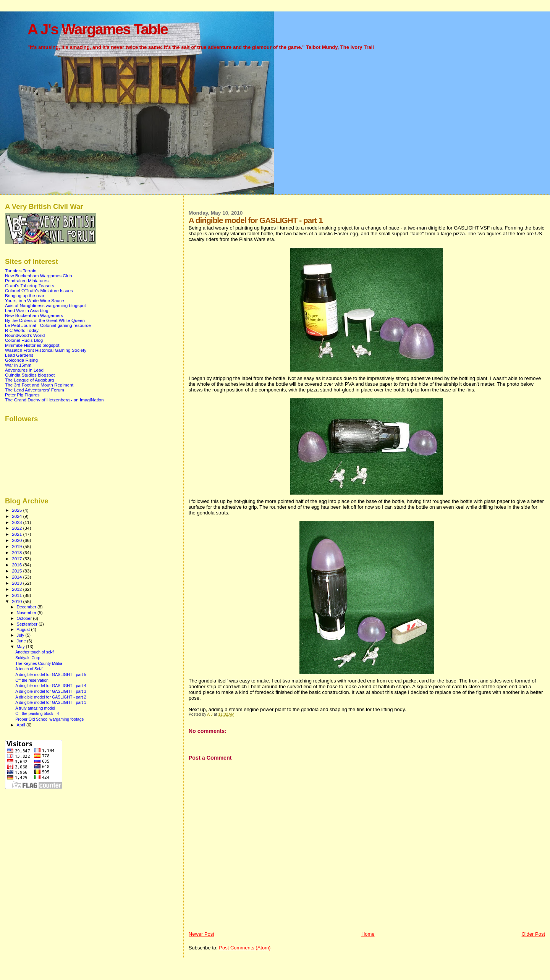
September (28, 624)
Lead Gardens (19, 355)
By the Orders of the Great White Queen (45, 320)
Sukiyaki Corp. (28, 658)
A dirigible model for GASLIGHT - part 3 (51, 691)
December (27, 607)
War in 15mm (18, 365)
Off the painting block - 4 (37, 713)
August (24, 629)
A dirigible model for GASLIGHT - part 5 (51, 674)
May (21, 647)
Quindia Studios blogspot (30, 375)
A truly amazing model (35, 708)
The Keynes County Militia (39, 663)
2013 (17, 583)
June (22, 641)
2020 (17, 540)
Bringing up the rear (25, 295)
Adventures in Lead (24, 370)
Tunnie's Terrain (21, 271)
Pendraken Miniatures (27, 281)
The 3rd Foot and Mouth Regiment (39, 385)
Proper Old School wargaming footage (49, 719)
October (25, 618)
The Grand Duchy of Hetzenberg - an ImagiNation (54, 400)
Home (368, 934)
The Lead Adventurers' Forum (35, 390)
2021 (17, 534)
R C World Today (22, 330)
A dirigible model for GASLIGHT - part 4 (51, 686)
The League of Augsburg (29, 380)
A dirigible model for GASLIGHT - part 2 (51, 697)
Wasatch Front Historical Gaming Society (46, 350)
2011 (17, 595)
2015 (17, 571)
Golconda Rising (21, 360)
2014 (17, 577)
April (22, 725)
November (27, 613)
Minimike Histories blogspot (32, 345)
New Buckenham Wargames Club (38, 276)
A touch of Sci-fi (29, 669)
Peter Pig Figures (22, 395)
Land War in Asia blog (27, 310)
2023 (17, 522)
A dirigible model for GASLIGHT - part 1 (51, 702)
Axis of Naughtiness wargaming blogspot (45, 305)
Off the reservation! (32, 680)
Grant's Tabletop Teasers (30, 285)
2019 (17, 546)
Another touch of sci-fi (35, 652)
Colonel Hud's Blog (24, 340)
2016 (17, 565)
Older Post (533, 934)
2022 (17, 528)
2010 (17, 601)
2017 (17, 559)
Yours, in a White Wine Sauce (35, 300)
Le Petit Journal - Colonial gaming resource (48, 325)
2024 (17, 516)
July (21, 635)
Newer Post (201, 934)
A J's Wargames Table (98, 29)
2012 (17, 589)
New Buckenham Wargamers (34, 315)
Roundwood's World (25, 335)
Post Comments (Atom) (245, 948)
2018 (17, 552)
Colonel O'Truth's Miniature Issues (39, 290)
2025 (17, 510)
